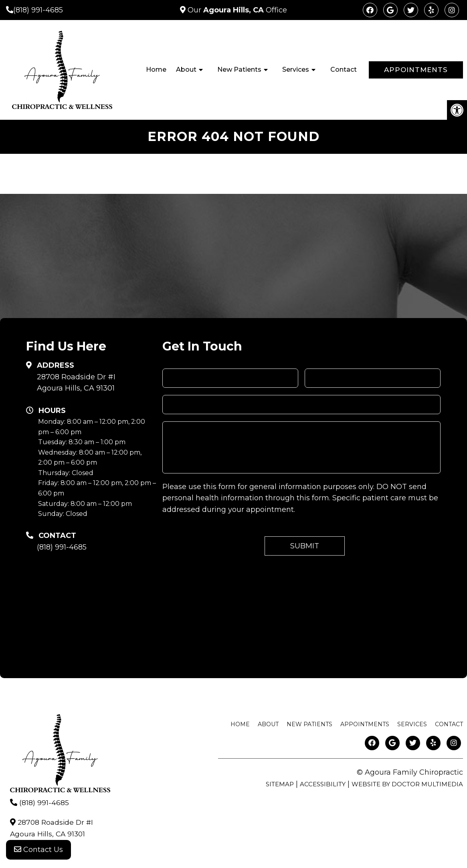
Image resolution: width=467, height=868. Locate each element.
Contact (344, 69)
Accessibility (323, 784)
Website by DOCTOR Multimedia (407, 784)
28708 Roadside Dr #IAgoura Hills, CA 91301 (76, 383)
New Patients (239, 69)
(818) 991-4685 (38, 10)
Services (296, 69)
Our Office (236, 10)
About (186, 69)
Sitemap (280, 784)
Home (156, 69)
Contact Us (38, 852)
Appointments (416, 70)
